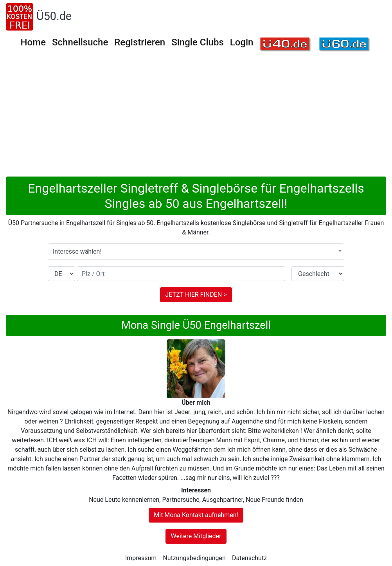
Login (242, 42)
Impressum (141, 558)
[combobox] (196, 252)
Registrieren (140, 42)
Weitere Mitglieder (196, 536)
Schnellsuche (80, 42)
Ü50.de (54, 16)
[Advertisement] (196, 118)
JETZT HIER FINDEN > (196, 295)
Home (33, 42)
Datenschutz (249, 558)
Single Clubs (198, 42)
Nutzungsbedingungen (194, 558)
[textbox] (196, 252)
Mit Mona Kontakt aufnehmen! (196, 515)
